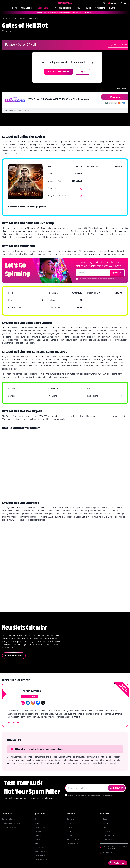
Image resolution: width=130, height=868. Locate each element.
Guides (37, 823)
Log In (83, 72)
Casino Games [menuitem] (45, 8)
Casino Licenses (40, 856)
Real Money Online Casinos (11, 823)
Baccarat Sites (39, 848)
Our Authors (71, 819)
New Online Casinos (9, 827)
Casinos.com (7, 18)
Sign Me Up (117, 273)
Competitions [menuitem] (100, 8)
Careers (70, 827)
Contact (70, 823)
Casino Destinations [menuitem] (64, 8)
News (36, 819)
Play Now (110, 98)
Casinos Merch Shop (42, 860)
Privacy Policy (72, 835)
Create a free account (59, 72)
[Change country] (112, 3)
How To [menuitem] (88, 8)
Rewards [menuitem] (113, 8)
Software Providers (41, 852)
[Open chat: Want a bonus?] (118, 863)
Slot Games (38, 831)
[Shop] (104, 3)
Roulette (37, 839)
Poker (36, 843)
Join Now (117, 788)
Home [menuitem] (15, 8)
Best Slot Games (20, 18)
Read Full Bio (13, 722)
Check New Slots (14, 656)
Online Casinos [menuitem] (28, 8)
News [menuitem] (79, 8)
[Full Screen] (124, 89)
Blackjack (38, 835)
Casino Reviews (40, 827)
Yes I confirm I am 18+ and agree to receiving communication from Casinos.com (90, 795)
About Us (70, 831)
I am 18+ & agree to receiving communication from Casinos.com (97, 279)
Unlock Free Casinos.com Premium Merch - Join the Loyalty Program (63, 12)
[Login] (124, 3)
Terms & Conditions (74, 839)
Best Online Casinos (9, 819)
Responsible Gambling (75, 843)
